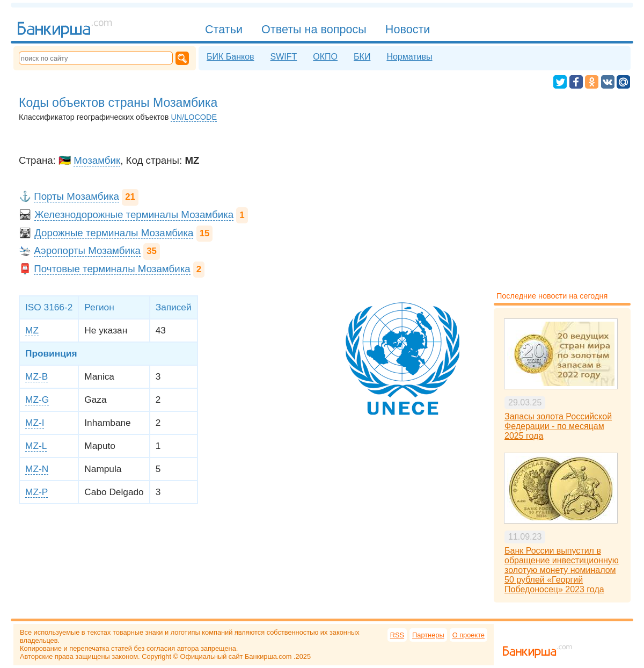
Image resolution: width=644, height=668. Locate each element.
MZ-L (36, 446)
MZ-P (36, 492)
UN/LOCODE (194, 117)
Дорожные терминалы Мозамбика (114, 233)
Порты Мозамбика (76, 196)
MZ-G (37, 400)
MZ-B (36, 376)
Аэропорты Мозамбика (87, 250)
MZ (32, 330)
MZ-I (35, 423)
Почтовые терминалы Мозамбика (112, 269)
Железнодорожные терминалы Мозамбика (134, 215)
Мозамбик (97, 160)
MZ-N (37, 469)
